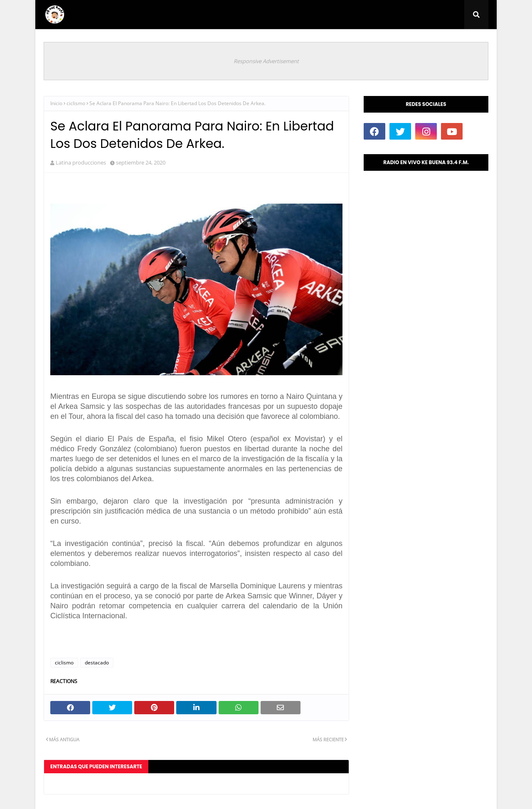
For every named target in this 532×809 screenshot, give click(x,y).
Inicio (56, 103)
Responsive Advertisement (266, 61)
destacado (97, 663)
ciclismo (76, 103)
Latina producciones (81, 162)
